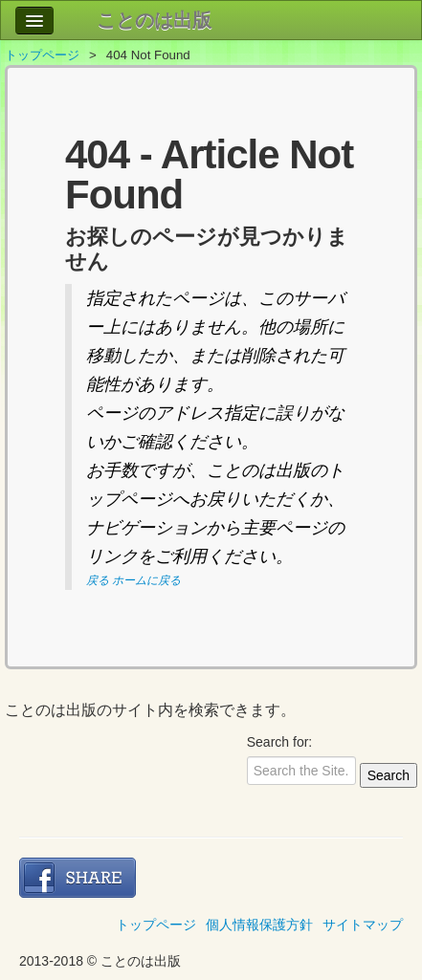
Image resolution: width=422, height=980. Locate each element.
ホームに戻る (146, 580)
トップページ (42, 55)
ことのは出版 (154, 20)
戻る (98, 580)
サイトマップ (363, 925)
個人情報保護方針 (259, 925)
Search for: (279, 742)
